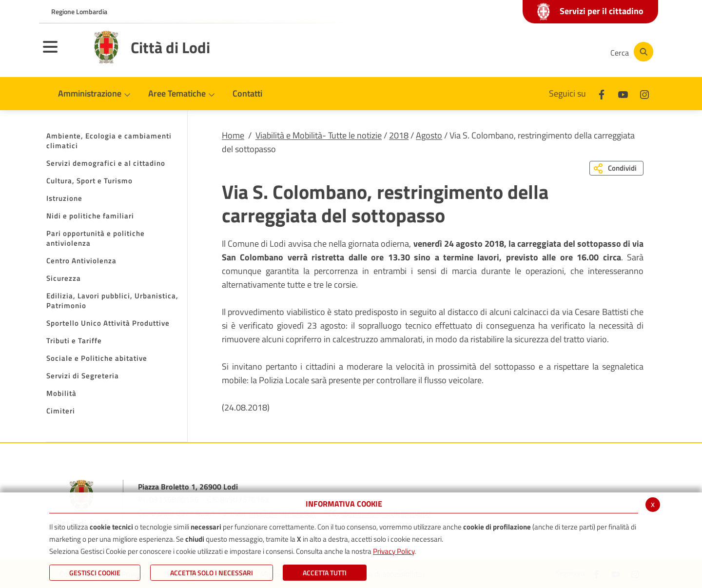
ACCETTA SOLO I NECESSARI (212, 573)
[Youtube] (533, 52)
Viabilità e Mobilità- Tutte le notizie (319, 135)
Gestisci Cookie (95, 573)
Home (233, 135)
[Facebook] (504, 52)
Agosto (429, 135)
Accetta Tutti (325, 573)
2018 (399, 135)
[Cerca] (630, 52)
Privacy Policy (394, 551)
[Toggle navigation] (62, 53)
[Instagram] (563, 52)
